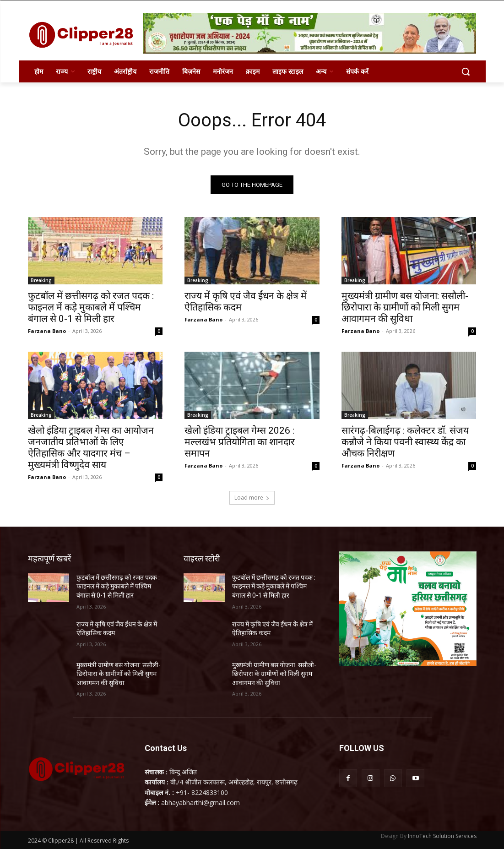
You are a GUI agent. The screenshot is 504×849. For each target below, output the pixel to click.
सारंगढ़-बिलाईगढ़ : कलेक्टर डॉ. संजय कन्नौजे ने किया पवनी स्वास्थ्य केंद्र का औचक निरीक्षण (405, 442)
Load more (252, 498)
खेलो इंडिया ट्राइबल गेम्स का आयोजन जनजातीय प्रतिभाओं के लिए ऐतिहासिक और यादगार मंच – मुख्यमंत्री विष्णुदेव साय (91, 448)
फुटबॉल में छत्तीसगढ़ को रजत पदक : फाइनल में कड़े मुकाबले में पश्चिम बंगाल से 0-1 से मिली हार (91, 307)
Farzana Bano (47, 331)
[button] (466, 71)
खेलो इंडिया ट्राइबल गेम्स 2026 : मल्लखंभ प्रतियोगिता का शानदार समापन (240, 442)
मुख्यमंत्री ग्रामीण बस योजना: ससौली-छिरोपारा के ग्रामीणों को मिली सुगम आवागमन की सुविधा (405, 307)
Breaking (41, 280)
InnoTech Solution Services (442, 836)
